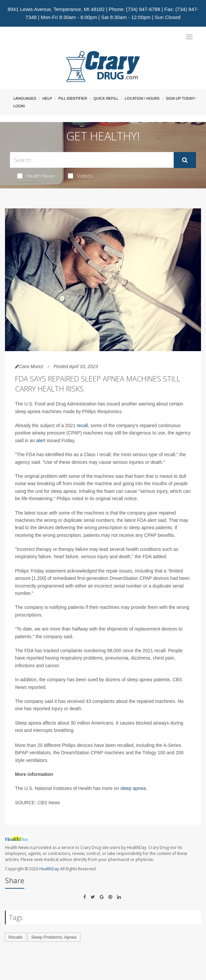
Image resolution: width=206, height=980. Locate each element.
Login (19, 106)
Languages (25, 98)
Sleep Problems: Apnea (54, 937)
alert (41, 440)
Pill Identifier (73, 98)
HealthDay (49, 869)
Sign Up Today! (181, 98)
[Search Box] (92, 160)
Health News (36, 176)
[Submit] (185, 160)
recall (82, 425)
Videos (80, 176)
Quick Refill (106, 98)
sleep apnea (133, 788)
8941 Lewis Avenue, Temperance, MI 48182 (56, 9)
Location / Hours (142, 98)
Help (47, 98)
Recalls (15, 937)
